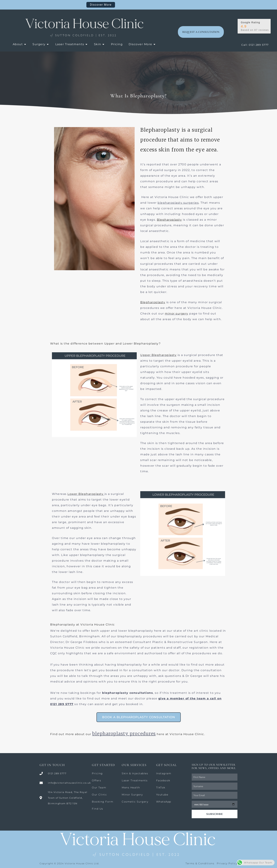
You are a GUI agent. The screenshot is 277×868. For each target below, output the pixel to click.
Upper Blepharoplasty (158, 355)
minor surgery (177, 314)
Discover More (101, 5)
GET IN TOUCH (52, 765)
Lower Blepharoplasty (85, 494)
